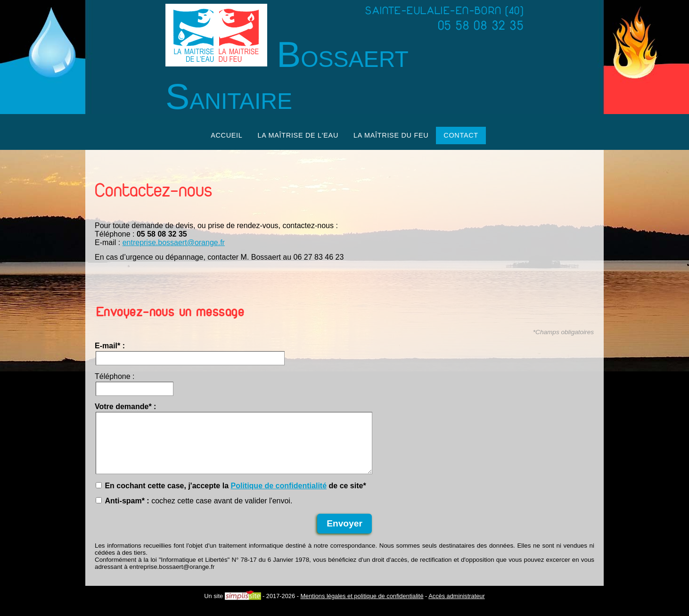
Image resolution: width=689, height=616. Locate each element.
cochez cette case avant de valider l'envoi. (194, 512)
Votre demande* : (125, 407)
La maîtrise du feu (391, 135)
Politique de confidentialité (279, 497)
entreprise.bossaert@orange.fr (174, 242)
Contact (461, 135)
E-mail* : (110, 346)
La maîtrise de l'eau (298, 135)
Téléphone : (115, 376)
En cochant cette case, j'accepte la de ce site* (231, 497)
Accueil (226, 135)
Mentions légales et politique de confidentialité (362, 607)
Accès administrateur (456, 607)
